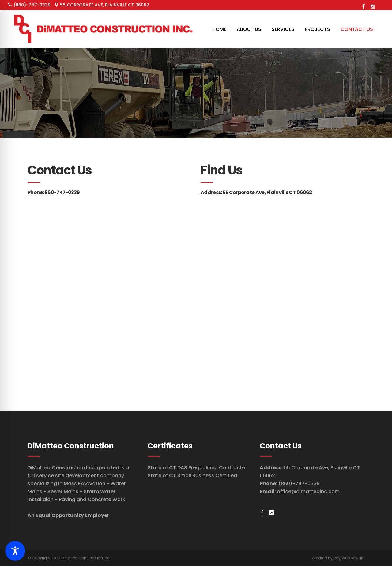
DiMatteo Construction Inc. (86, 558)
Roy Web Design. (349, 558)
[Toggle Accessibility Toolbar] (15, 551)
